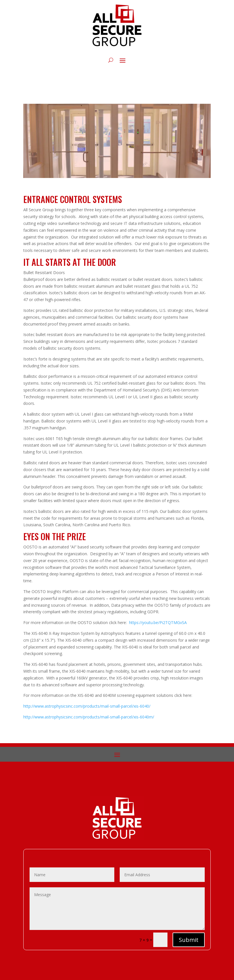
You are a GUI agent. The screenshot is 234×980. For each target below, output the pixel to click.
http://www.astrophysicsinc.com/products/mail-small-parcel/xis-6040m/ (89, 717)
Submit (189, 940)
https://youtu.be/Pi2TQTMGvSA (158, 622)
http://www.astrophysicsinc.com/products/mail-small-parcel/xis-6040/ (87, 706)
